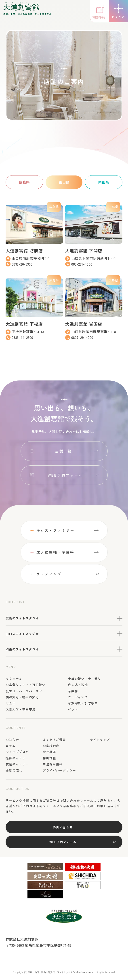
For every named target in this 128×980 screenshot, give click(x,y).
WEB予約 (99, 17)
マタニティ (14, 679)
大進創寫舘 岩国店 (85, 324)
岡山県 (104, 182)
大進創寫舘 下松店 (25, 324)
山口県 (64, 182)
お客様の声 (51, 746)
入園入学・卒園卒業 (21, 710)
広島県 (24, 182)
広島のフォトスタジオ (22, 618)
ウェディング (49, 574)
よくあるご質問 (54, 740)
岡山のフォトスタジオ (22, 649)
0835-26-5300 (23, 264)
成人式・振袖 (78, 685)
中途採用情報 (53, 764)
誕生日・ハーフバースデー (25, 691)
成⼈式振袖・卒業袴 (55, 552)
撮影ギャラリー (17, 758)
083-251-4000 (82, 264)
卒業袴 (73, 691)
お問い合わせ (63, 827)
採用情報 (49, 758)
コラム (11, 746)
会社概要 (49, 752)
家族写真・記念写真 (83, 703)
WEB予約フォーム (65, 475)
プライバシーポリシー (59, 770)
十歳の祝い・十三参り (84, 679)
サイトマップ (100, 740)
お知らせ (12, 740)
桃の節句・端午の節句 (22, 697)
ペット (73, 710)
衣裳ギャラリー (17, 764)
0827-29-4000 (82, 338)
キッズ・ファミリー (55, 530)
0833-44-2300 (23, 338)
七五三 (11, 703)
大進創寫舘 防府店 (25, 250)
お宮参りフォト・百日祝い (25, 685)
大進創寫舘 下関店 (85, 250)
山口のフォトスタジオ (22, 634)
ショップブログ (17, 752)
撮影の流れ (14, 770)
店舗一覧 (64, 451)
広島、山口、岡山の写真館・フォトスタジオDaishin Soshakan (60, 973)
